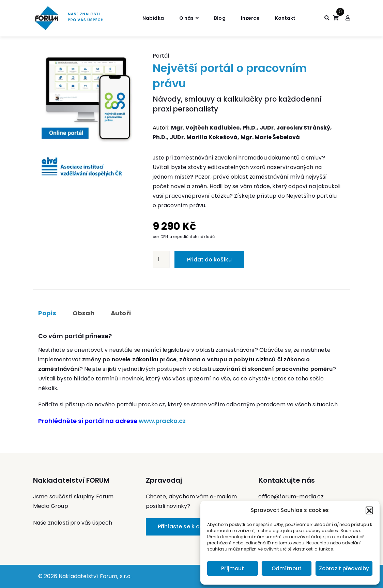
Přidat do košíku (209, 260)
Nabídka (147, 18)
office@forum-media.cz (291, 496)
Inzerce (252, 18)
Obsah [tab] (83, 313)
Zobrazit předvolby (344, 568)
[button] (369, 510)
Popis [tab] (47, 313)
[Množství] (161, 259)
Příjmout (233, 568)
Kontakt (290, 18)
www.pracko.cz (162, 421)
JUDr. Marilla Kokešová (204, 137)
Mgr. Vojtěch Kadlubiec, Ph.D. (214, 128)
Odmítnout (287, 568)
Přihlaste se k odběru (187, 526)
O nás (184, 18)
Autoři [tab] (121, 313)
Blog (220, 18)
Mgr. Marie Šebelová (270, 137)
